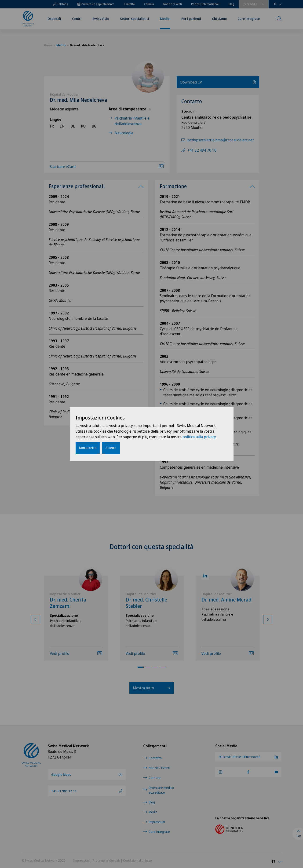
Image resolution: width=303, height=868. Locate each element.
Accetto (111, 448)
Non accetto (88, 448)
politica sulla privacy (199, 437)
